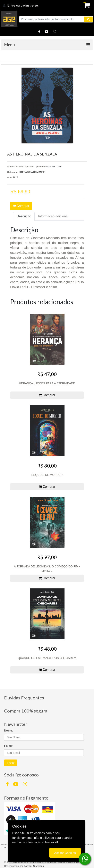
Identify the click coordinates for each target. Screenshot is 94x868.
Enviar (11, 763)
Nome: (9, 730)
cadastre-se (29, 5)
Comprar (21, 206)
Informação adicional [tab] (53, 216)
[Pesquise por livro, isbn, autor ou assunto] (52, 19)
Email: (8, 746)
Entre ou (14, 5)
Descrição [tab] (24, 216)
